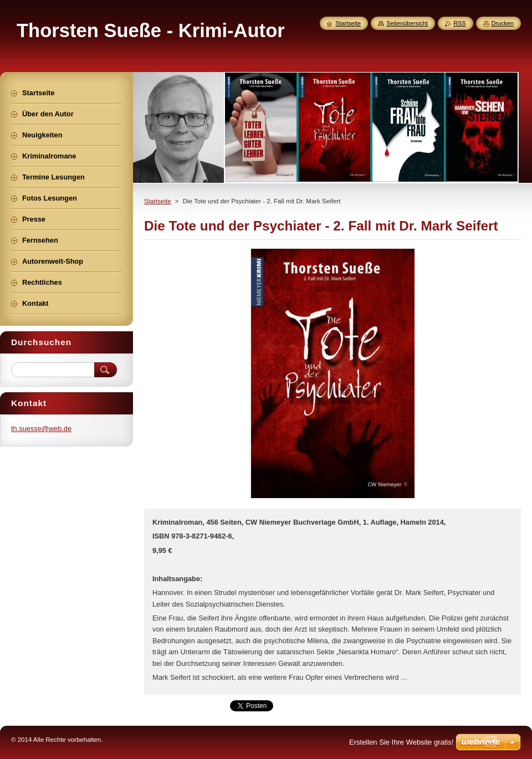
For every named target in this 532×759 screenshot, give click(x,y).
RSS (459, 23)
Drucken (503, 23)
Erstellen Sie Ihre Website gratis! (401, 742)
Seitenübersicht (407, 23)
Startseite (158, 201)
